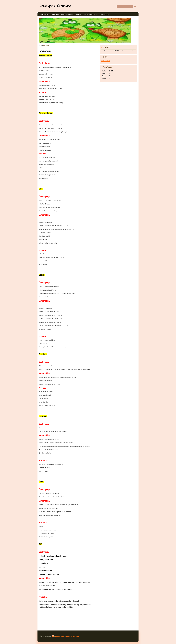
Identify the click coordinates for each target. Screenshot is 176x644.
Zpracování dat (71, 636)
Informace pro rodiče (67, 15)
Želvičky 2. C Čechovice (55, 6)
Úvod (40, 45)
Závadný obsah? (60, 636)
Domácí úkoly (55, 15)
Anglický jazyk (44, 15)
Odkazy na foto (105, 15)
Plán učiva (78, 15)
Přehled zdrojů (106, 61)
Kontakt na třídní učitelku (91, 15)
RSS (78, 636)
